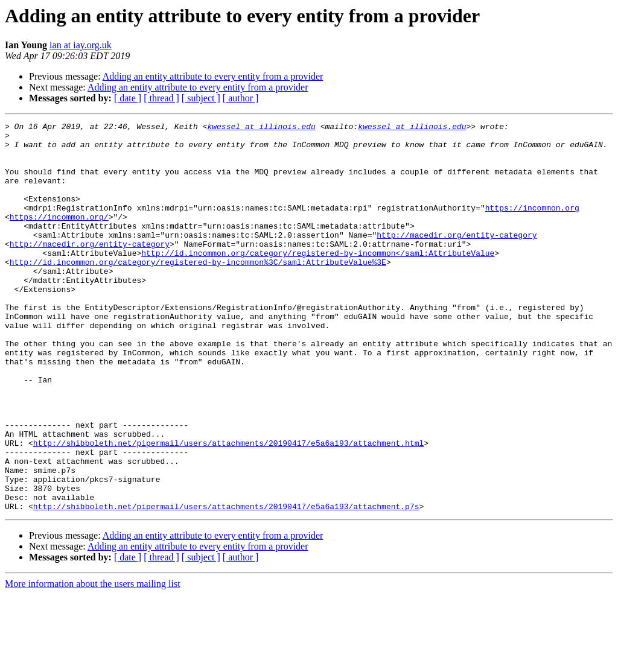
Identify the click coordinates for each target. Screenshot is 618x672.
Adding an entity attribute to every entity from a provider (213, 76)
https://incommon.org (532, 226)
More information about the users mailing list (93, 661)
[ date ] (128, 98)
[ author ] (241, 98)
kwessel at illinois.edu (261, 128)
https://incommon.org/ (59, 236)
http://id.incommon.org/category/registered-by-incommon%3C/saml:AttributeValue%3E (198, 291)
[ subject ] (201, 98)
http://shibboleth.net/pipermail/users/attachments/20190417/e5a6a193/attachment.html (228, 508)
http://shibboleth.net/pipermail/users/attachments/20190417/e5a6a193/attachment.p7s (226, 584)
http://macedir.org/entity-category (457, 258)
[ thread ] (161, 98)
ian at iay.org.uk (81, 45)
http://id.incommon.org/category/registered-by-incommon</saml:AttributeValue (318, 280)
